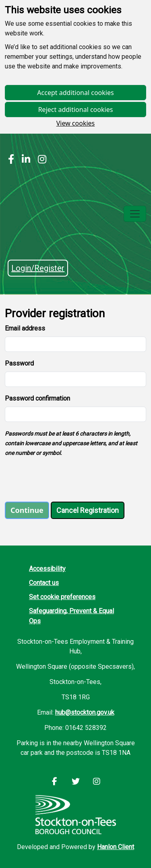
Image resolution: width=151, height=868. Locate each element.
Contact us (44, 583)
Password (19, 363)
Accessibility (47, 569)
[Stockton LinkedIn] (24, 160)
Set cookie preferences (62, 597)
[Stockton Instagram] (40, 160)
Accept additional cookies (75, 93)
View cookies (76, 123)
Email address (25, 328)
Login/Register (38, 268)
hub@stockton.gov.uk (85, 712)
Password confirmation (37, 398)
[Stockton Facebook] (11, 160)
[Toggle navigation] (135, 214)
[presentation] (66, 479)
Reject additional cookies (76, 110)
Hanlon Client (116, 847)
